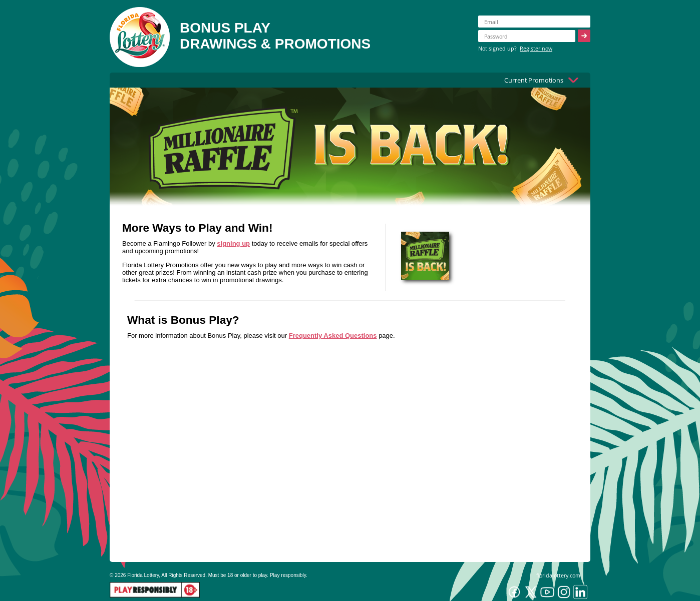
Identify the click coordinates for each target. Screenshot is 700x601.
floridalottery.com (558, 575)
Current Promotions (534, 80)
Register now (536, 48)
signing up (233, 243)
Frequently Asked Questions (333, 336)
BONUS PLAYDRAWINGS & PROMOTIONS (275, 36)
